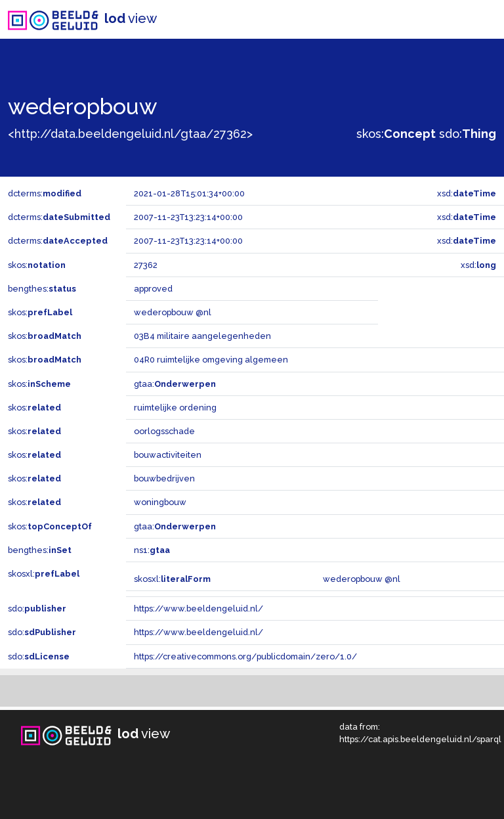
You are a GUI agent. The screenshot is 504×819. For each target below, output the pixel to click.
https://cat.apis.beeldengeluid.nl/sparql (420, 739)
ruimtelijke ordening (175, 408)
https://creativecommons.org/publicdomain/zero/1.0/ (245, 656)
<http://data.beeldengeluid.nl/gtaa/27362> (130, 134)
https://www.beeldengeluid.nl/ (199, 609)
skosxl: (44, 574)
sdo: (468, 134)
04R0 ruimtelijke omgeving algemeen (211, 360)
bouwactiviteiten (168, 455)
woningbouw (160, 502)
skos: (396, 134)
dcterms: (45, 193)
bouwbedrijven (164, 478)
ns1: (152, 550)
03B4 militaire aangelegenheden (202, 336)
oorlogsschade (164, 431)
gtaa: (175, 384)
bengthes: (42, 289)
